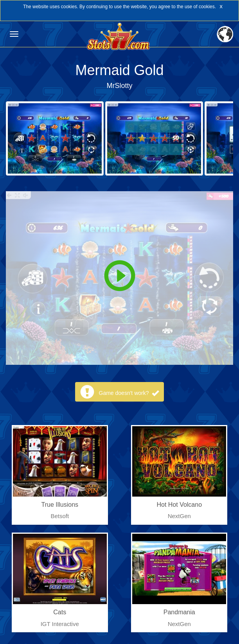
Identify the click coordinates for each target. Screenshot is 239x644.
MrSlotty (119, 86)
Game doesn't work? (129, 393)
